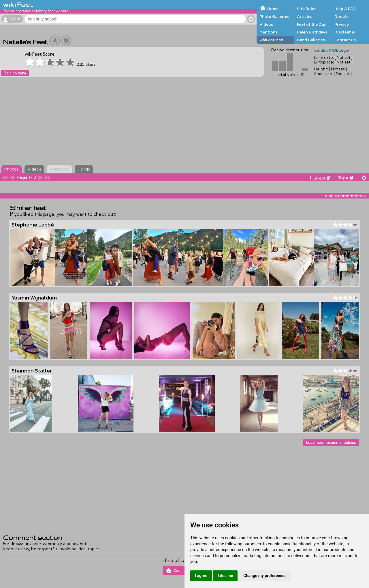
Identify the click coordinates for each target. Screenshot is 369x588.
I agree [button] (201, 576)
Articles (305, 16)
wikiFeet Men (271, 40)
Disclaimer (345, 32)
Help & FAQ (345, 9)
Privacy (342, 24)
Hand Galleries (311, 40)
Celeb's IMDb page (332, 50)
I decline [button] (225, 576)
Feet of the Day (311, 24)
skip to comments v (345, 196)
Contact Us (345, 40)
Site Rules (307, 9)
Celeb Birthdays (312, 32)
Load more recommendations (331, 442)
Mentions (268, 32)
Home (273, 9)
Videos (266, 24)
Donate (341, 16)
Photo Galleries (274, 16)
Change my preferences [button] (265, 576)
